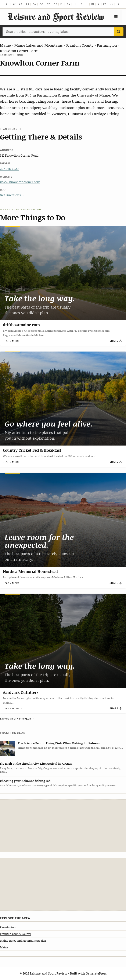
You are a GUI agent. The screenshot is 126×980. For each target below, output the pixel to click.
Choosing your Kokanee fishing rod (25, 781)
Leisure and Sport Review (56, 17)
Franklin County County (15, 934)
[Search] (119, 32)
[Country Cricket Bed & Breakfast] (63, 399)
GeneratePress (96, 973)
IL (87, 4)
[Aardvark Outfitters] (63, 641)
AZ (21, 4)
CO (41, 4)
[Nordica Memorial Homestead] (63, 520)
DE (55, 4)
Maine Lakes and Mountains (39, 45)
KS (105, 4)
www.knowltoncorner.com (20, 182)
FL (62, 4)
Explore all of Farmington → (17, 719)
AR (28, 4)
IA (99, 4)
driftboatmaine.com (21, 325)
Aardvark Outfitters (21, 693)
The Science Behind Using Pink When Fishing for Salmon (59, 743)
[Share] (116, 341)
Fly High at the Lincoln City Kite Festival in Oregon (36, 763)
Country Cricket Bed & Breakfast (32, 450)
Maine (5, 45)
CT (49, 4)
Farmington (107, 45)
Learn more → (13, 341)
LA (118, 4)
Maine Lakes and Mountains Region (23, 941)
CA (34, 4)
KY (112, 4)
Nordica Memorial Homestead (30, 571)
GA (68, 4)
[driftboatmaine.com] (63, 273)
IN (93, 4)
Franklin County (80, 45)
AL (8, 4)
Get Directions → (12, 195)
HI (75, 4)
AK (14, 4)
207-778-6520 (9, 169)
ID (81, 4)
